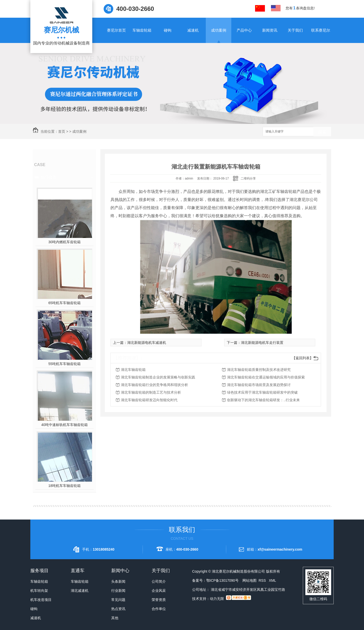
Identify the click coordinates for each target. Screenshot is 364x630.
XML (272, 580)
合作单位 (159, 609)
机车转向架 (39, 591)
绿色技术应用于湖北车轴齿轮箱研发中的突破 (262, 392)
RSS (263, 580)
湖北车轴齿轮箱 (133, 370)
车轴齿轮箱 (142, 30)
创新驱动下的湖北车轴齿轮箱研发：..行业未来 (263, 400)
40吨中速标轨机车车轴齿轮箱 (64, 425)
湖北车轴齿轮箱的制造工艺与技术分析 (151, 392)
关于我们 (295, 30)
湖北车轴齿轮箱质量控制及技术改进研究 (259, 370)
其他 (115, 618)
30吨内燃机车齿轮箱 (64, 242)
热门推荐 (49, 177)
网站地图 (249, 580)
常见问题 (118, 600)
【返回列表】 (303, 358)
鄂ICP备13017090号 (222, 580)
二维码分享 (248, 178)
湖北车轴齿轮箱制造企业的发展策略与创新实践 (158, 377)
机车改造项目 (41, 600)
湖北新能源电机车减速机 (147, 343)
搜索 (322, 132)
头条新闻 (118, 581)
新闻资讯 (270, 30)
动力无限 (217, 599)
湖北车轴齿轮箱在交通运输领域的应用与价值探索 (266, 377)
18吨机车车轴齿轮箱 (64, 486)
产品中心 (244, 30)
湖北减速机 (80, 591)
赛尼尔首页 (116, 30)
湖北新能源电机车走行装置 (262, 343)
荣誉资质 (159, 600)
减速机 (193, 30)
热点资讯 (118, 609)
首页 (62, 131)
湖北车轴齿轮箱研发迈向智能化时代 (149, 400)
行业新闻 (118, 591)
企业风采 (159, 591)
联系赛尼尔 (321, 30)
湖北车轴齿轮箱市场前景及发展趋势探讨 (259, 385)
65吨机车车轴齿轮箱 (64, 303)
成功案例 (219, 30)
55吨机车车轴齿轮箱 (64, 364)
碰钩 (168, 30)
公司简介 (159, 581)
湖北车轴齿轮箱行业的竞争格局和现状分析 (154, 385)
